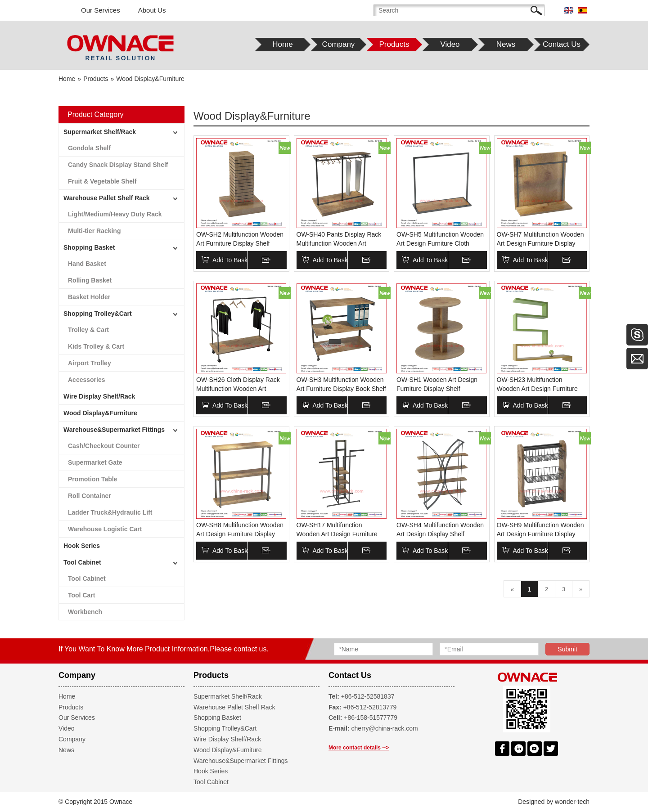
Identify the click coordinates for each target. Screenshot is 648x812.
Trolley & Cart (88, 330)
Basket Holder (89, 297)
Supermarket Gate (95, 462)
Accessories (87, 380)
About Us (152, 10)
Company (72, 739)
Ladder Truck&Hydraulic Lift (110, 512)
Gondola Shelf (89, 148)
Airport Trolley (90, 363)
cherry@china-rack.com (385, 728)
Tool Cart (81, 595)
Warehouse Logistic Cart (105, 529)
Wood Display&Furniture (100, 413)
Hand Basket (87, 264)
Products (71, 707)
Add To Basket (233, 260)
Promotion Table (92, 479)
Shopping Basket (89, 247)
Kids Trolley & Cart (96, 346)
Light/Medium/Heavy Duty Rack (115, 214)
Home (67, 696)
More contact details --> (359, 748)
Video (67, 728)
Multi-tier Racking (94, 231)
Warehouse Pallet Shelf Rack (107, 198)
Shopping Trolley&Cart (98, 314)
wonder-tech (572, 802)
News (66, 750)
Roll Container (90, 496)
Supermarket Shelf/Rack (100, 132)
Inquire (278, 260)
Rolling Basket (90, 280)
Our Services (101, 10)
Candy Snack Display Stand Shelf (118, 165)
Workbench (85, 612)
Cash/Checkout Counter (104, 446)
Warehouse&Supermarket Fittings (114, 430)
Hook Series (82, 546)
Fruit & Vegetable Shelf (102, 181)
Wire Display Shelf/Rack (99, 396)
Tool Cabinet (82, 562)
